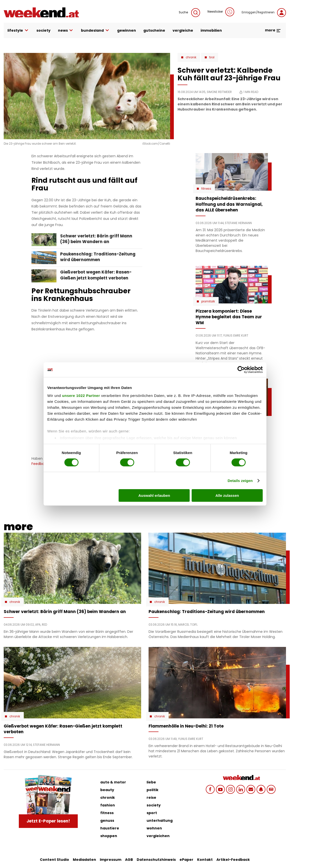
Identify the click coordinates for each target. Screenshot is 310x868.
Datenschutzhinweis (156, 860)
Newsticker (221, 12)
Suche (189, 13)
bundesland (95, 31)
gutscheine (154, 30)
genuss (107, 821)
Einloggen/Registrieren (264, 13)
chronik (108, 798)
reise (151, 798)
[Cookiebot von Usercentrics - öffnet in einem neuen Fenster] (241, 370)
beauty (107, 790)
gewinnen (127, 30)
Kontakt (205, 860)
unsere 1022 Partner (81, 395)
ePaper (186, 860)
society (43, 30)
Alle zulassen (227, 495)
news (66, 31)
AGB (129, 860)
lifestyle (18, 31)
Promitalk (208, 301)
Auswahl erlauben (154, 495)
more (273, 30)
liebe (151, 782)
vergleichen (158, 836)
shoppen (109, 836)
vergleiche (183, 30)
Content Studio (54, 860)
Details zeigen (240, 481)
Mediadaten (84, 860)
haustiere (110, 828)
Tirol (212, 57)
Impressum (111, 860)
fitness (107, 813)
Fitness (206, 189)
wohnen (154, 828)
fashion (108, 805)
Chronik (191, 57)
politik (153, 790)
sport (152, 813)
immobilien (211, 30)
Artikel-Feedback (233, 860)
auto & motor (113, 782)
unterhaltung (160, 821)
